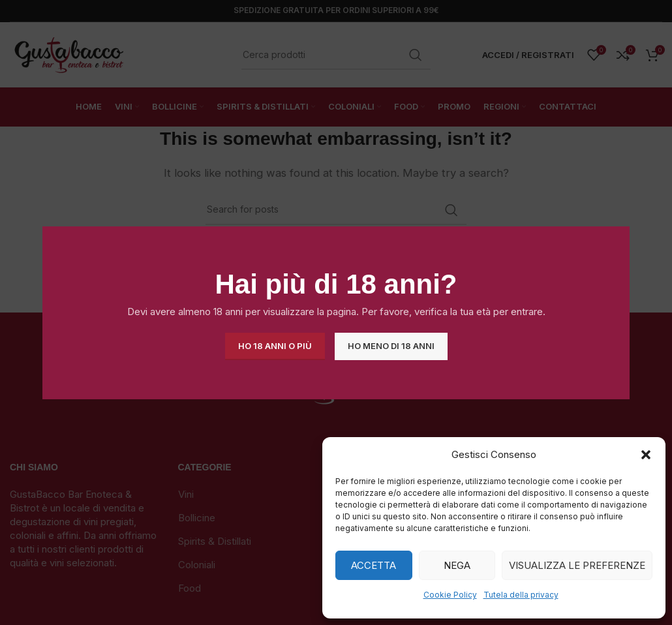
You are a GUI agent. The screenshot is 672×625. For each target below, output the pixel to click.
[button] (646, 455)
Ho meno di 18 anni (391, 346)
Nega (457, 565)
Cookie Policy (450, 595)
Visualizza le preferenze (577, 565)
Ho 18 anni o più (275, 346)
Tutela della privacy (521, 595)
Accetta (374, 565)
